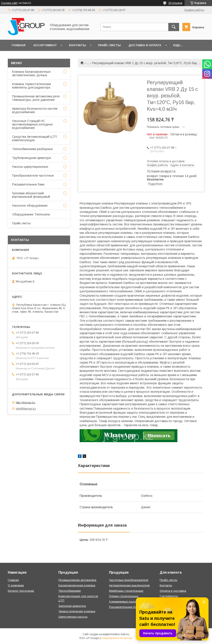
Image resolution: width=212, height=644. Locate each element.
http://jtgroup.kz (26, 402)
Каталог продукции (21, 591)
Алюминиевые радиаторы (127, 602)
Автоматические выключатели (129, 585)
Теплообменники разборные (32, 149)
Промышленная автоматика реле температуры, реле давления (36, 98)
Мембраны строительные (126, 591)
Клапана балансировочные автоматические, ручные (31, 73)
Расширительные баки (28, 184)
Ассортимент (45, 45)
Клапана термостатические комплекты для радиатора (32, 86)
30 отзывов (175, 3)
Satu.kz (125, 634)
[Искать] (174, 27)
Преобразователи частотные (33, 176)
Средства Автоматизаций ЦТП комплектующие (35, 138)
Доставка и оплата (145, 45)
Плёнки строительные (124, 596)
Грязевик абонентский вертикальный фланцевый (31, 195)
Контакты (77, 45)
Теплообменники (70, 591)
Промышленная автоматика (77, 580)
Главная (19, 45)
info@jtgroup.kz (26, 409)
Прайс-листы (109, 45)
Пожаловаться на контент (117, 638)
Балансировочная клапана (77, 585)
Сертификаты (169, 596)
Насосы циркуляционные (30, 167)
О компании (16, 585)
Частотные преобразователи (129, 580)
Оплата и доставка (173, 591)
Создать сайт (9, 3)
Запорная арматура (72, 606)
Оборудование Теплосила (31, 214)
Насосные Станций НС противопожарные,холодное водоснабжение (32, 124)
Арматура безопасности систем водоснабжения (35, 110)
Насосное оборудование (30, 206)
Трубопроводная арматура (31, 158)
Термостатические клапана (77, 611)
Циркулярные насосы (73, 617)
